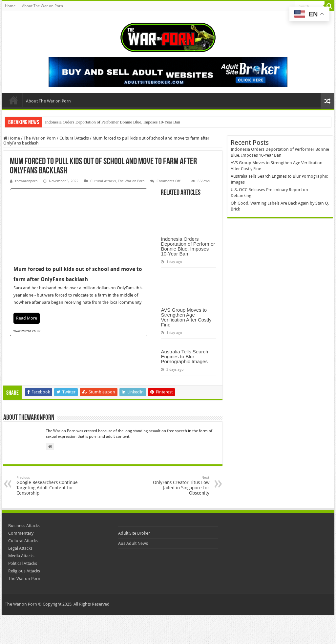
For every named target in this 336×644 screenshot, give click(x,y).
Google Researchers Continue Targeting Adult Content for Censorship (50, 486)
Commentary (21, 533)
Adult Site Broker (134, 533)
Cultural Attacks (74, 138)
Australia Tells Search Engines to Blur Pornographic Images (184, 356)
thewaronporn (26, 181)
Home (10, 6)
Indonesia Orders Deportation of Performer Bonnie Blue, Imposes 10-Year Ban (113, 122)
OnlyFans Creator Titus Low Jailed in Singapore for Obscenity (176, 486)
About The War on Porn (42, 6)
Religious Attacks (24, 571)
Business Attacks (24, 526)
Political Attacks (23, 563)
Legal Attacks (20, 548)
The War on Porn (40, 138)
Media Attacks (21, 556)
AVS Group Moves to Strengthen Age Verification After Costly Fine (186, 317)
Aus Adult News (133, 543)
